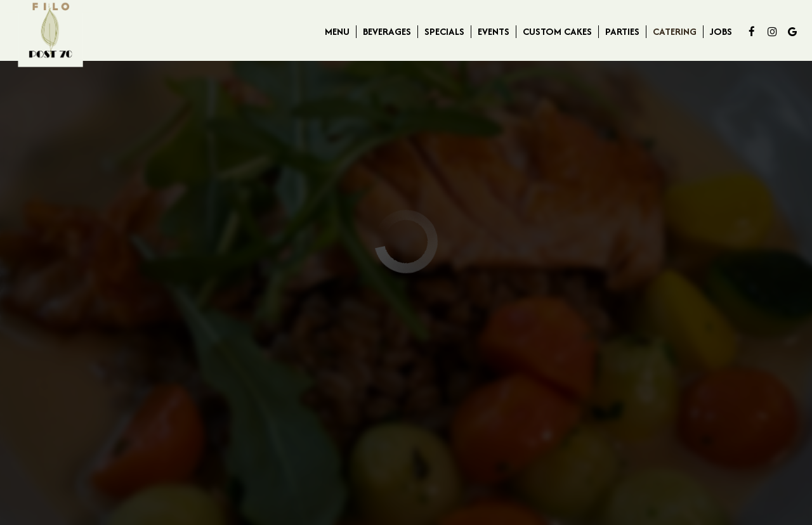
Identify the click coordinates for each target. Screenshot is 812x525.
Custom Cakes (557, 32)
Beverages (387, 32)
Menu (337, 32)
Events (494, 32)
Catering (675, 32)
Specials (444, 32)
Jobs (721, 32)
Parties (622, 32)
